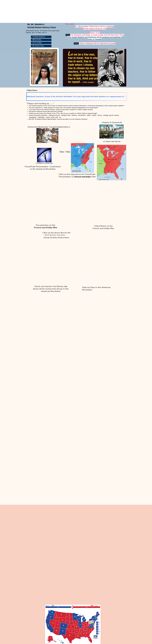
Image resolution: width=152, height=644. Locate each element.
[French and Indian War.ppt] (82, 159)
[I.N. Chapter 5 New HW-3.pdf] (112, 133)
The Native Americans (39, 37)
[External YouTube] (50, 205)
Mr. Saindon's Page (38, 46)
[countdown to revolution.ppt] (44, 156)
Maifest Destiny (37, 40)
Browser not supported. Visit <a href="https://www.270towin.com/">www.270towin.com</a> (16, 11)
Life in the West (37, 43)
